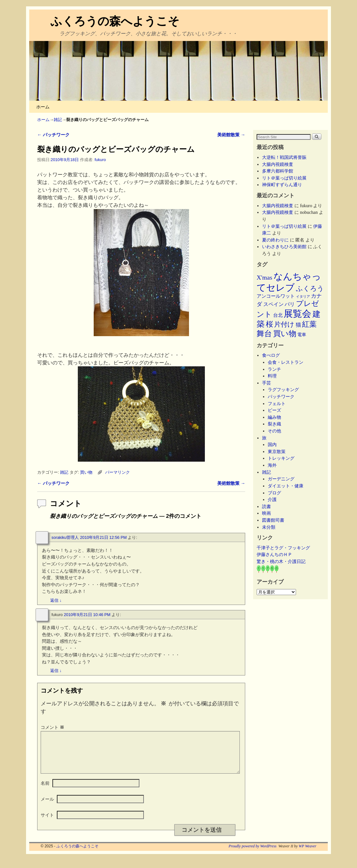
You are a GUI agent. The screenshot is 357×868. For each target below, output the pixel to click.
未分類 (269, 527)
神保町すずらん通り (282, 185)
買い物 (86, 472)
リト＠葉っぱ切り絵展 (284, 178)
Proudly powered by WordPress (253, 854)
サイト (47, 823)
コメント (53, 727)
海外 (272, 465)
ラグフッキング (283, 390)
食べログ (271, 355)
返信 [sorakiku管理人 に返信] (56, 600)
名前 (45, 791)
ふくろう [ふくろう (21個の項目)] (310, 288)
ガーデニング (281, 479)
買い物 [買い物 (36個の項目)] (285, 334)
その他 (274, 431)
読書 (266, 506)
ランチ (274, 369)
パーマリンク (118, 472)
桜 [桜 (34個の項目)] (269, 324)
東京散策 (279, 451)
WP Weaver (307, 854)
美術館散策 (231, 135)
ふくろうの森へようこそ (115, 21)
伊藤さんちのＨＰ (274, 554)
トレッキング (281, 458)
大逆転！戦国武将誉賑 (284, 157)
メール (47, 807)
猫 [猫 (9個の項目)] (298, 325)
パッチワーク (53, 135)
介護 (272, 499)
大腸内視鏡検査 (278, 164)
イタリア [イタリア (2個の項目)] (303, 297)
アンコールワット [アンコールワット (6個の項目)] (276, 296)
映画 (266, 513)
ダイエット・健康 (286, 486)
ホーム (43, 107)
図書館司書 (273, 520)
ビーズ (274, 410)
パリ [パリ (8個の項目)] (290, 304)
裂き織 (274, 424)
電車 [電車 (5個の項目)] (302, 335)
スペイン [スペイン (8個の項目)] (273, 304)
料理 (272, 376)
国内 (272, 444)
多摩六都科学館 (278, 171)
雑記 (58, 120)
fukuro (100, 160)
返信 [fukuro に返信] (56, 671)
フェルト (277, 403)
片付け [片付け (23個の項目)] (284, 324)
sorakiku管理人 (65, 537)
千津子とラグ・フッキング (283, 548)
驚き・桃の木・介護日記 (281, 561)
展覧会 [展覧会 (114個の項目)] (297, 314)
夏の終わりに (275, 240)
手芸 (266, 383)
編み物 (274, 417)
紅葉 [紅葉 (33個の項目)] (309, 324)
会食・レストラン (286, 362)
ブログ (274, 493)
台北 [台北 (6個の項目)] (278, 315)
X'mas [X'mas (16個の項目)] (264, 278)
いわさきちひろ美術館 (284, 247)
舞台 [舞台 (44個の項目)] (264, 333)
